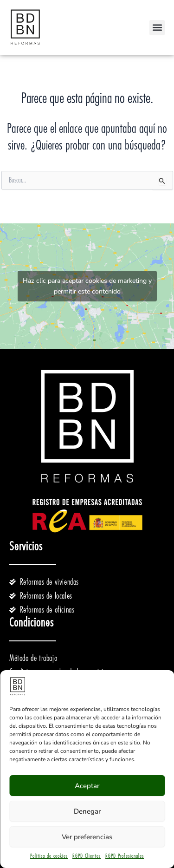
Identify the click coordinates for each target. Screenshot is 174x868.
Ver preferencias (87, 837)
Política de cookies (49, 856)
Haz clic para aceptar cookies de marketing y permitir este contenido (87, 286)
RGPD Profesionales (125, 856)
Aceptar (87, 786)
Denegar (87, 811)
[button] (157, 28)
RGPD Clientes (87, 856)
